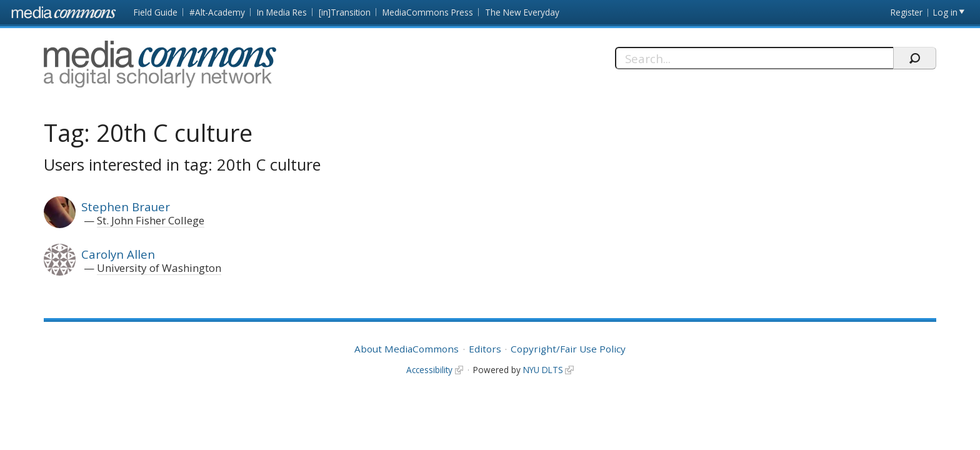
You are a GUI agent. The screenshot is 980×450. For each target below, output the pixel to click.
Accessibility (429, 370)
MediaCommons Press (428, 12)
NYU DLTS (543, 370)
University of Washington (159, 268)
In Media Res (282, 12)
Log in (945, 12)
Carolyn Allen (118, 254)
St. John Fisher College (151, 220)
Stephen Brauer (126, 207)
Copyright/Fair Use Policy (568, 349)
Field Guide (156, 12)
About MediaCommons (407, 349)
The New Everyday (522, 12)
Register (907, 12)
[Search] (754, 58)
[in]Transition (345, 12)
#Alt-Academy (217, 12)
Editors (485, 349)
